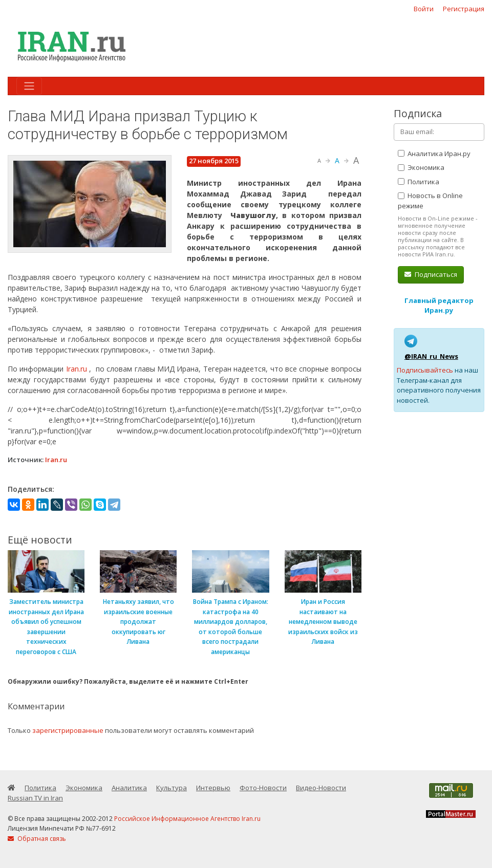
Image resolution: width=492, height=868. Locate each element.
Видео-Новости (321, 788)
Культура (172, 788)
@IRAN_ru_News (431, 356)
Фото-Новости (263, 788)
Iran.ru (77, 369)
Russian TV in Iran (35, 798)
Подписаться (431, 274)
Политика (419, 182)
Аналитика (129, 788)
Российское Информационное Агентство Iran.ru (187, 819)
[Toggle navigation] (29, 86)
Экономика (421, 167)
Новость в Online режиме (430, 201)
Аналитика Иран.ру (434, 154)
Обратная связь (37, 839)
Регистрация (464, 9)
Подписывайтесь (425, 370)
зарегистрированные (68, 730)
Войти (424, 9)
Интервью (213, 788)
